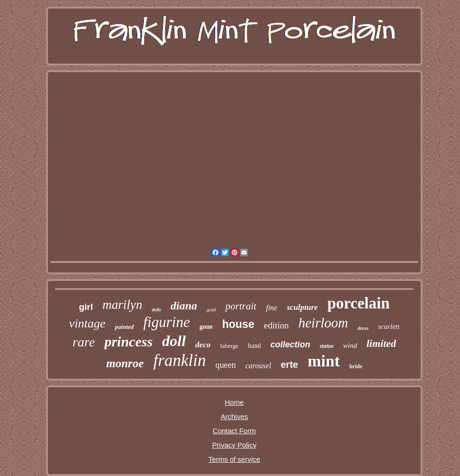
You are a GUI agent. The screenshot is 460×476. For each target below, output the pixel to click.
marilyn (122, 305)
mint (324, 361)
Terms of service (234, 459)
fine (272, 308)
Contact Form (234, 431)
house (238, 324)
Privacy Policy (234, 445)
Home (234, 402)
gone (206, 327)
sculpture (302, 307)
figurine (167, 322)
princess (129, 341)
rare (84, 342)
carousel (258, 366)
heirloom (324, 323)
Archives (235, 416)
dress (363, 328)
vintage (88, 323)
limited (381, 343)
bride (356, 366)
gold (211, 309)
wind (350, 345)
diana (184, 306)
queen (226, 365)
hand (254, 346)
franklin (180, 360)
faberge (229, 346)
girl (86, 307)
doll (174, 341)
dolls (156, 310)
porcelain (358, 303)
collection (290, 345)
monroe (125, 363)
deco (203, 345)
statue (326, 346)
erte (289, 364)
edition (277, 325)
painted (124, 327)
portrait (241, 306)
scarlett (389, 327)
